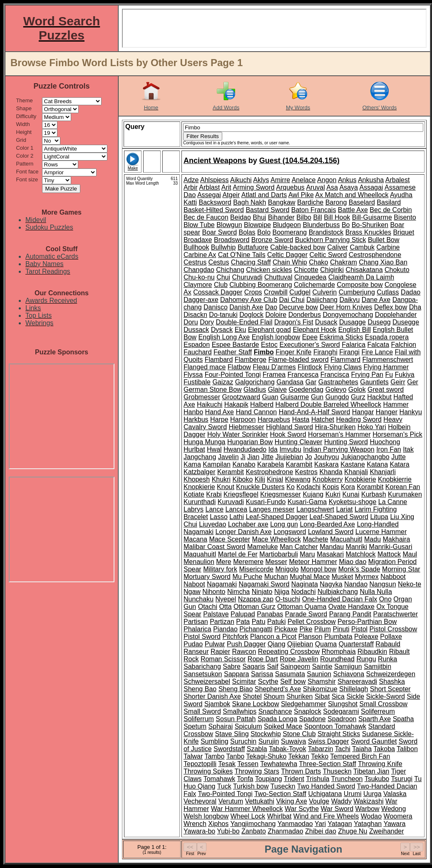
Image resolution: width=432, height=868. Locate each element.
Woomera (398, 816)
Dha (415, 307)
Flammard (345, 360)
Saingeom (295, 666)
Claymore (198, 285)
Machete (315, 539)
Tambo (214, 756)
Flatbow (239, 367)
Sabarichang (202, 666)
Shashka (392, 681)
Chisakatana (364, 270)
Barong (336, 202)
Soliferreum (378, 711)
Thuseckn (337, 771)
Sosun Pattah (236, 719)
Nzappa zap (256, 599)
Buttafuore (253, 247)
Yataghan (368, 824)
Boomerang (290, 232)
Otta (225, 607)
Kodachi (308, 487)
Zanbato (254, 831)
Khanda (331, 472)
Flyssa (193, 375)
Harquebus (274, 419)
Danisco (216, 307)
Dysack (222, 330)
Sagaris (253, 666)
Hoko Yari (372, 427)
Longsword (290, 532)
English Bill (355, 330)
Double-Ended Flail (244, 322)
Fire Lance (377, 352)
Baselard (362, 202)
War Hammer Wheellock (247, 809)
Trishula (318, 779)
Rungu (366, 659)
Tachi (343, 749)
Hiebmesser (246, 427)
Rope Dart (263, 659)
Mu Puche (247, 577)
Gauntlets (374, 382)
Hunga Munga (205, 442)
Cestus (219, 262)
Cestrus (195, 262)
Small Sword (202, 711)
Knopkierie (199, 487)
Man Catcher (299, 547)
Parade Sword (306, 614)
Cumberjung (357, 292)
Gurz (358, 397)
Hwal (214, 449)
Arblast (209, 187)
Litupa (379, 517)
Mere (223, 562)
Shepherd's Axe (278, 689)
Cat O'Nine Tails (242, 255)
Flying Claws (343, 367)
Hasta (301, 419)
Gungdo (337, 397)
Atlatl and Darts (264, 195)
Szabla (257, 749)
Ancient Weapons (215, 161)
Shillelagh (354, 689)
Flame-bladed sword (299, 360)
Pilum (323, 629)
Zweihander (387, 831)
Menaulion (199, 562)
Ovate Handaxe (351, 607)
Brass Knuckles (368, 232)
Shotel (252, 696)
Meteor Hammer (313, 562)
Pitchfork (235, 637)
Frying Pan (367, 375)
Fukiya (405, 375)
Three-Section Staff (328, 764)
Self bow (293, 681)
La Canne (393, 502)
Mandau (332, 547)
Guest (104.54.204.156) (299, 161)
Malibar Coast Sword (215, 547)
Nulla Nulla (376, 592)
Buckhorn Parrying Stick (331, 240)
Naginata (305, 584)
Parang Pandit (350, 614)
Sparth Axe (375, 719)
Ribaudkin (372, 652)
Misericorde (256, 569)
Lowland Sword (331, 532)
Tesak (227, 764)
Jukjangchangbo (365, 457)
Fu (389, 375)
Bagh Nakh (250, 202)
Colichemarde (314, 285)
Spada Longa (277, 719)
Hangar (363, 412)
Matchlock (361, 554)
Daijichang (322, 300)
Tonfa (245, 779)
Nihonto (214, 592)
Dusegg (379, 322)
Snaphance (275, 711)
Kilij (260, 479)
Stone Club (299, 734)
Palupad (243, 614)
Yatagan (340, 824)
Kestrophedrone (269, 472)
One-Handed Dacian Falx (340, 599)
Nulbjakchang (338, 592)
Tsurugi (402, 779)
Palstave (216, 614)
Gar (311, 382)
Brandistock (326, 232)
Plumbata (338, 637)
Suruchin (243, 741)
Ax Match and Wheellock (352, 195)
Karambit (299, 464)
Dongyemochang (348, 315)
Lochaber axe (248, 524)
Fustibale (197, 382)
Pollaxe (391, 637)
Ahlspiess (214, 180)
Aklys (261, 180)
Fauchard (198, 352)
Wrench (195, 824)
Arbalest (398, 180)
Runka (387, 659)
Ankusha (371, 180)
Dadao (411, 292)
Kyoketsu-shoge (353, 502)
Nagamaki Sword (264, 584)
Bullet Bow (384, 240)
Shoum (274, 696)
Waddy (341, 801)
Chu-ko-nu (199, 277)
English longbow (276, 337)
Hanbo (193, 412)
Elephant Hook (314, 330)
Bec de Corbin (391, 210)
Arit (226, 187)
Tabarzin (320, 749)
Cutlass (388, 292)
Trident (294, 779)
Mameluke (263, 547)
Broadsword (232, 240)
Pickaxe (286, 629)
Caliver (338, 247)
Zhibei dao (321, 831)
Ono (385, 599)
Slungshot (343, 704)
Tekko (320, 756)
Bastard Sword (267, 210)
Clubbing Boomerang (261, 285)
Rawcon (244, 652)
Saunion (319, 674)
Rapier (220, 652)
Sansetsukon (203, 674)
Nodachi (304, 592)
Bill (317, 217)
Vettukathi (260, 801)
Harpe (219, 419)
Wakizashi (368, 801)
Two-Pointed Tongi (225, 794)
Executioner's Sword (309, 345)
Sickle (355, 696)
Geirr (398, 382)
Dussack (196, 330)
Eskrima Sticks (341, 337)
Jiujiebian (289, 457)
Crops (253, 292)
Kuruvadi (231, 502)
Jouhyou (326, 457)
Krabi (214, 494)
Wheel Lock (248, 816)
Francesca (303, 375)
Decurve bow (299, 307)
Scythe (268, 681)
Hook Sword (288, 434)
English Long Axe (224, 337)
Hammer (396, 404)
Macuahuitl (346, 539)
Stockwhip (266, 734)
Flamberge (251, 360)
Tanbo (236, 756)
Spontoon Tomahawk (335, 726)
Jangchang (200, 457)
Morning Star (401, 569)
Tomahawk (219, 779)
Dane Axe (376, 300)
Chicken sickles (269, 270)
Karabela (271, 464)
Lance (214, 509)
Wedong (394, 809)
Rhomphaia (339, 652)
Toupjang (269, 779)
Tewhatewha (279, 764)
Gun (317, 397)
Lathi (237, 517)
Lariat (345, 509)
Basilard (389, 202)
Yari (320, 824)
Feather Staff (233, 352)
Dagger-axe (201, 300)
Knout (226, 487)
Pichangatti (256, 629)
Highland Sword (289, 427)
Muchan (276, 577)
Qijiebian (300, 644)
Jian (253, 457)
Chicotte (306, 270)
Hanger (387, 412)
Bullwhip (223, 247)
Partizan (222, 622)
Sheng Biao (236, 689)
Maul (410, 554)
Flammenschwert (388, 360)
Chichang (230, 270)
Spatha (403, 719)
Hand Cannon (256, 412)
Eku (241, 330)
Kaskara (326, 464)
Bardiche (310, 202)
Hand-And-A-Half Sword (315, 412)
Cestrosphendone (375, 255)
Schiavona (349, 674)
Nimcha (238, 592)
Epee (310, 337)
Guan (270, 397)
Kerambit (231, 472)
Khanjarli (382, 472)
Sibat (322, 696)
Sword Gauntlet (374, 741)
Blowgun (229, 225)
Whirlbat (279, 816)
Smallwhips (240, 711)
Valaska (395, 794)
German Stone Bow (213, 389)
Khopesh (197, 479)
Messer (276, 562)
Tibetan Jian (371, 771)
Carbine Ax (200, 255)
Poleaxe (366, 637)
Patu (259, 622)
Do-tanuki (223, 315)
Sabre (232, 666)
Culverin (325, 292)
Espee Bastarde (236, 345)
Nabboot (393, 577)
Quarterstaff (356, 644)
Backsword (215, 202)
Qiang (277, 644)
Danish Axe (246, 307)
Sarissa (262, 674)
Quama (326, 644)
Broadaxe (198, 240)
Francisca (335, 375)
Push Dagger (246, 644)
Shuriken (299, 696)
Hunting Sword (346, 442)
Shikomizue (320, 689)
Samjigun (348, 666)
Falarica (354, 345)
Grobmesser (202, 397)
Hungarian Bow (250, 442)
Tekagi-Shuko (266, 756)
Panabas (270, 614)
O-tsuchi (288, 599)
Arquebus (290, 187)
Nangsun (383, 584)
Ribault (400, 652)
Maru (307, 554)
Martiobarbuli (278, 554)
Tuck (224, 786)
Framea (274, 375)
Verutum (231, 801)
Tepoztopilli (200, 764)
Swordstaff (229, 749)
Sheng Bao (200, 689)
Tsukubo (377, 779)
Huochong (385, 442)
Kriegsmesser (281, 494)
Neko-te (410, 584)
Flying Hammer (386, 367)
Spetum (195, 726)
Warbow (367, 809)
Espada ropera (387, 337)
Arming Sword (253, 187)
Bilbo (304, 217)
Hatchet (323, 419)
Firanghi (325, 352)
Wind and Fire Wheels (326, 816)
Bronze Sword (272, 240)
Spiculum (248, 726)
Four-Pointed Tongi (233, 375)
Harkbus (196, 419)
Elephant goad (269, 330)
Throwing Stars (257, 771)
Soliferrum (199, 719)
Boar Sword (219, 232)
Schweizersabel (207, 681)
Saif (273, 666)
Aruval (315, 187)
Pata (243, 622)
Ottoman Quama (302, 607)
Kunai (351, 494)
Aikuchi (241, 180)
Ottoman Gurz (254, 607)
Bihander (281, 217)
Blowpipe (257, 225)
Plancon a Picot (273, 637)
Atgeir (231, 195)
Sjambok (217, 704)
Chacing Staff (251, 262)
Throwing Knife (380, 764)
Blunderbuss (321, 225)
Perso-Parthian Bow (367, 622)
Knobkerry (328, 479)
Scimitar (244, 681)
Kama (192, 464)
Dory (207, 322)
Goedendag (306, 389)
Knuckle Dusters (260, 487)
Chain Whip (290, 262)
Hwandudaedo (245, 449)
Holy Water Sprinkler (238, 434)
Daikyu (349, 300)
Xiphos (218, 824)
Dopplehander (396, 315)
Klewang (298, 479)
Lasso (219, 517)
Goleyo (336, 389)
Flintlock (310, 367)
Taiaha (362, 749)
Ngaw (192, 592)
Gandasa (290, 382)
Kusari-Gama (307, 502)
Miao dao (353, 562)
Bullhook (196, 247)
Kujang (313, 494)
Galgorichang (255, 382)
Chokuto (397, 270)
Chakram (344, 262)
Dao (271, 307)
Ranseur (196, 652)
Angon (327, 180)
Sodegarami (341, 711)
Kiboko (242, 479)
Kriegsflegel (241, 494)
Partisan (196, 622)
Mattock (389, 554)
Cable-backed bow (298, 247)
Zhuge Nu (353, 831)
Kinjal (275, 479)
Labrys (194, 509)
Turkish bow (251, 786)
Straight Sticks (339, 734)
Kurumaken (405, 494)
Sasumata (290, 674)
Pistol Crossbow (394, 629)
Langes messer (272, 509)
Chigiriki (332, 270)
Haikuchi (210, 404)
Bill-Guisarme (372, 217)
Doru (191, 322)
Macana (195, 539)
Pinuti (341, 629)
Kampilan (217, 464)
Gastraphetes (338, 382)
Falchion (403, 345)
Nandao (356, 584)
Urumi (353, 794)
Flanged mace (205, 367)
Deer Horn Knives (346, 307)
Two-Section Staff (280, 794)
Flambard (219, 360)
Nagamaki (222, 584)
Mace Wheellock (277, 539)
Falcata (378, 345)
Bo (346, 225)
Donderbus (305, 315)
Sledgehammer (304, 704)
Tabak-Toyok (288, 749)
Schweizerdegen (391, 674)
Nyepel (226, 599)
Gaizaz (223, 382)
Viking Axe (291, 801)
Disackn (195, 315)
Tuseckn (283, 786)
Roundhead (337, 659)
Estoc (269, 345)
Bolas (247, 232)
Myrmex (367, 577)
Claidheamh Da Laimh (361, 277)
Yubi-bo (228, 831)
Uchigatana (325, 794)
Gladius (255, 389)
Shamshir (322, 681)
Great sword (386, 389)
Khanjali (356, 472)
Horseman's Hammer (339, 434)
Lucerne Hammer (381, 532)
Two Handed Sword (326, 786)
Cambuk (362, 247)
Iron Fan (389, 449)
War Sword (337, 809)
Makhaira (397, 539)
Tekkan (299, 756)
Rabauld (388, 644)
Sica (338, 696)
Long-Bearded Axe (327, 524)
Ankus (347, 180)
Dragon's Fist (294, 322)
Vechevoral (200, 801)
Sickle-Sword (386, 696)
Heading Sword (359, 419)
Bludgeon (287, 225)
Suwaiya (293, 741)
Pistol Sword (202, 637)
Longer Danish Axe (243, 532)
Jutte (398, 457)
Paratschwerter (395, 614)
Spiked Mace (283, 726)
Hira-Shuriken (335, 427)
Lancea (237, 509)
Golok (357, 389)
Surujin (269, 741)
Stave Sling (232, 734)
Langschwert (315, 509)
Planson (310, 637)
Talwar (193, 756)
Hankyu (411, 412)
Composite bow (360, 285)
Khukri (221, 479)
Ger (413, 382)
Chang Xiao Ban (383, 262)
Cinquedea (310, 277)
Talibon (407, 749)
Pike (306, 629)
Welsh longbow (206, 816)
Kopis (331, 487)
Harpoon (243, 419)
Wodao (371, 816)
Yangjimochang (253, 824)
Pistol (359, 629)
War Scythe (302, 809)
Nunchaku (199, 599)
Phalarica (197, 629)
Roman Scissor (223, 659)
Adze (191, 180)
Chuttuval (278, 277)
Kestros (306, 472)
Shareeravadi (357, 681)
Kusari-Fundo (266, 502)
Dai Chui (292, 300)
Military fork (220, 569)
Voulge (319, 801)
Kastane (353, 464)
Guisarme (294, 397)
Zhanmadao (285, 831)
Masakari (330, 554)
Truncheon (347, 779)
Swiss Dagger (329, 741)
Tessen (248, 764)
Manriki (357, 547)
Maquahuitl (200, 554)
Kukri (333, 494)
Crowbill (276, 292)
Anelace (304, 180)
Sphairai (221, 726)
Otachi (208, 607)
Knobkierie (360, 479)
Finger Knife (293, 352)
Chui (223, 277)
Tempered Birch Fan (360, 756)
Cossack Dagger (218, 292)
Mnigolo (287, 569)
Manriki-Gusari (391, 547)
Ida (273, 449)
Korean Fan (403, 487)
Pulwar (215, 644)
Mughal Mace (310, 577)
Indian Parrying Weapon (339, 449)
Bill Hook (337, 217)
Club (221, 285)
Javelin (228, 457)
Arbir (191, 187)
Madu (372, 539)
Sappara (237, 674)
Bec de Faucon (206, 217)
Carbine (388, 247)
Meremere (248, 562)
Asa (332, 187)
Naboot (194, 584)
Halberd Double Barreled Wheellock (328, 404)
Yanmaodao (295, 824)
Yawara (394, 824)
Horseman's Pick (397, 434)
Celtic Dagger (287, 255)
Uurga (372, 794)
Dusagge (353, 322)
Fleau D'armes (274, 367)
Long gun (284, 524)
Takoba (384, 749)
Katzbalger (200, 472)
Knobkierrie (395, 479)
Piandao (225, 629)
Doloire (276, 315)
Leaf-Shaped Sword (339, 517)
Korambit (370, 487)
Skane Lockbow (256, 704)
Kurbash (374, 494)
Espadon (197, 345)
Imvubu (290, 449)
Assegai (209, 195)
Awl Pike (301, 195)
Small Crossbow (384, 704)
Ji (243, 457)
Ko (290, 487)
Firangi (349, 352)
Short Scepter (390, 689)
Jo (309, 457)
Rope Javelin (299, 659)
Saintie (322, 666)
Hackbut (379, 397)
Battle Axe (353, 210)
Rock (191, 659)
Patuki (276, 622)
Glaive (277, 389)
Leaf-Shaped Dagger (277, 517)
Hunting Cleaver (299, 442)
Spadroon (342, 719)
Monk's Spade (359, 569)
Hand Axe (220, 412)
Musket (343, 577)
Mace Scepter (230, 539)
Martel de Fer (238, 554)
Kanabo (244, 464)
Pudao (193, 644)
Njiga (282, 592)
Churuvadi (247, 277)
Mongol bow (318, 569)
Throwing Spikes (208, 771)
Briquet (403, 232)
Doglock (251, 315)
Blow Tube (199, 225)
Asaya (348, 187)
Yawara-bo (199, 831)
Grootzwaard (241, 397)
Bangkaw (282, 202)
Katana (377, 464)
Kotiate (194, 494)
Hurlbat (194, 449)
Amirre (280, 180)
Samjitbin (377, 666)
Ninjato (262, 592)
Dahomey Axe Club (249, 300)
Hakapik (236, 404)
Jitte (267, 457)
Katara (400, 464)
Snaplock (308, 711)
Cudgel (300, 292)
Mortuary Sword (207, 577)
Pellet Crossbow (312, 622)
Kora (348, 487)
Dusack (326, 322)
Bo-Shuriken (370, 225)
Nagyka (331, 584)
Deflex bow (391, 307)
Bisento (405, 217)
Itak (408, 449)
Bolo (264, 232)
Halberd (262, 404)
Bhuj (259, 217)
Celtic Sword (328, 255)
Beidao (241, 217)
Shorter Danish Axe (212, 696)
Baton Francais (314, 210)
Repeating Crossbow (289, 652)
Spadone (313, 719)
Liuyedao (212, 524)
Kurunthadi (200, 502)
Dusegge (406, 322)
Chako (318, 262)
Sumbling (215, 741)
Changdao (199, 270)
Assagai (371, 187)
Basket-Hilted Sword (214, 210)
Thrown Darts (301, 771)
